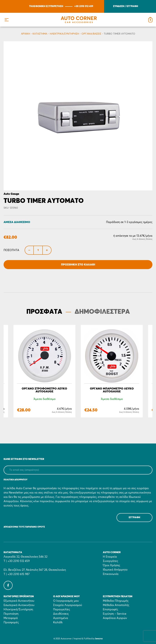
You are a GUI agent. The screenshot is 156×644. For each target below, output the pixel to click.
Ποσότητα (11, 250)
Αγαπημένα (61, 618)
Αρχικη (25, 34)
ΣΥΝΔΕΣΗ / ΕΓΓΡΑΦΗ (126, 6)
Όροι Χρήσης (111, 565)
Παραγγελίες (62, 609)
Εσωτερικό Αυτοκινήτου (19, 605)
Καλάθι (58, 622)
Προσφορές (11, 622)
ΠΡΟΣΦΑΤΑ (44, 312)
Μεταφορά (11, 618)
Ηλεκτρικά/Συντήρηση (64, 34)
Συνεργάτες (110, 561)
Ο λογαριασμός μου (66, 601)
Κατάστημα (40, 34)
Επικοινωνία (111, 574)
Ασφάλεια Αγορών (115, 618)
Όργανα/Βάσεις (91, 34)
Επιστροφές (110, 609)
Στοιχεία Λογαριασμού (68, 605)
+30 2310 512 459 (84, 6)
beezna (99, 639)
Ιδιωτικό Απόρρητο (115, 570)
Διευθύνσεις (61, 614)
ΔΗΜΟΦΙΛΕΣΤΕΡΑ (102, 312)
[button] (7, 20)
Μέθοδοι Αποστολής (116, 605)
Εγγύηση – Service (115, 614)
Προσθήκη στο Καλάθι (78, 265)
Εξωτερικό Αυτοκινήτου (19, 601)
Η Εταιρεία (110, 557)
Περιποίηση (11, 614)
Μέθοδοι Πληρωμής (116, 601)
